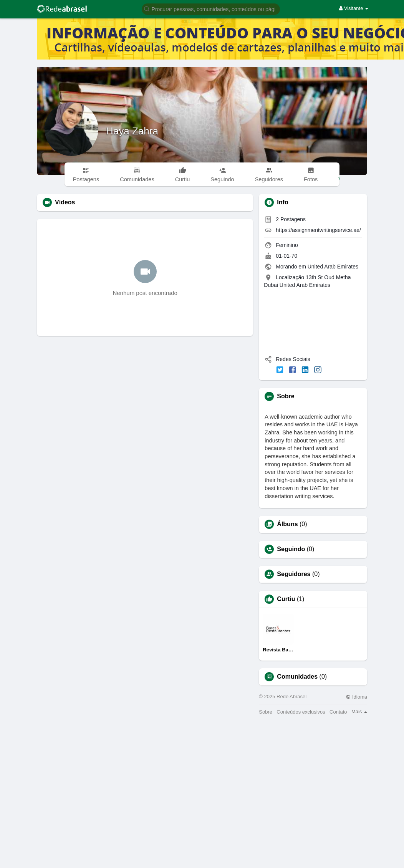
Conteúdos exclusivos (301, 712)
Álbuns (287, 524)
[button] (211, 9)
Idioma (356, 697)
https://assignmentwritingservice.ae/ (318, 230)
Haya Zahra (132, 131)
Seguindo (291, 549)
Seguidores (294, 574)
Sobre (266, 712)
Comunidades (297, 677)
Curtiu (286, 599)
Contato (338, 712)
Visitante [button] (354, 8)
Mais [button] (359, 711)
